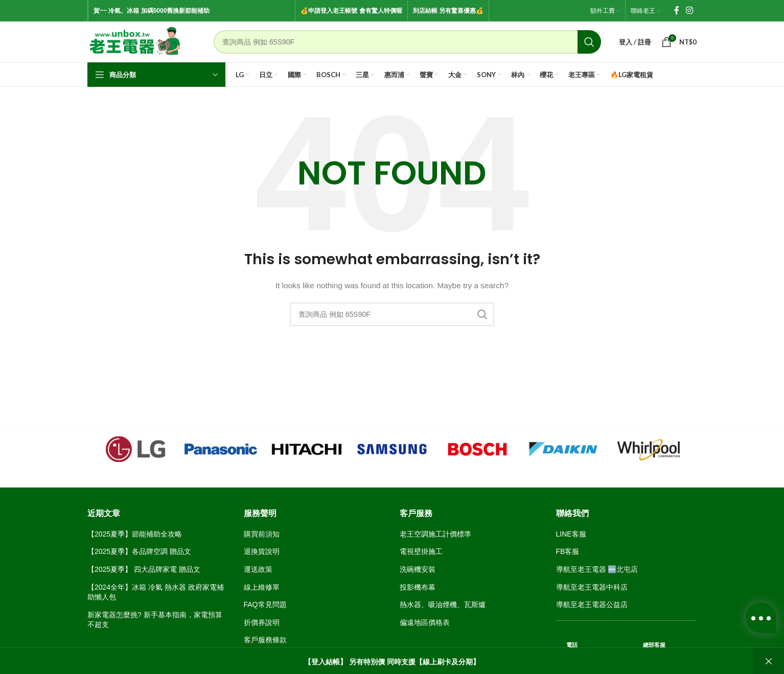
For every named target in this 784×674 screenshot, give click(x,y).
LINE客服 (571, 534)
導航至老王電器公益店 (592, 605)
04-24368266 (602, 663)
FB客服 (568, 551)
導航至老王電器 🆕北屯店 (597, 569)
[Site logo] (135, 41)
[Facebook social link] (677, 10)
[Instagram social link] (690, 10)
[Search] (407, 42)
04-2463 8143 (674, 663)
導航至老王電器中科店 (592, 587)
